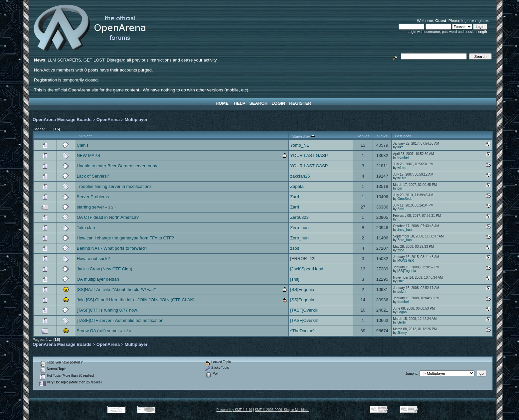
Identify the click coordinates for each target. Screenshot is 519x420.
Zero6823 (299, 217)
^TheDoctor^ (302, 331)
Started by (304, 136)
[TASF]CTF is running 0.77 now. (107, 310)
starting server (90, 207)
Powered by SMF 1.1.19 (234, 410)
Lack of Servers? (93, 176)
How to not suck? (93, 259)
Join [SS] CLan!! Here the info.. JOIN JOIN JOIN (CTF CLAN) (136, 300)
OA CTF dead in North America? (107, 217)
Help (240, 103)
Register (300, 103)
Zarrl (295, 197)
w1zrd (402, 168)
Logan (402, 312)
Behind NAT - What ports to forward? (112, 248)
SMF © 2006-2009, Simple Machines (282, 410)
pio (400, 188)
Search (258, 103)
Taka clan (86, 228)
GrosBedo (405, 199)
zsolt (295, 248)
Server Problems (93, 197)
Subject (85, 136)
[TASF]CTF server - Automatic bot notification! (120, 320)
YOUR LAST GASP (309, 155)
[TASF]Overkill (304, 310)
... (399, 219)
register (481, 20)
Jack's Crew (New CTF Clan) (104, 269)
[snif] (295, 279)
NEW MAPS (88, 155)
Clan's (83, 145)
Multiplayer (136, 120)
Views (382, 136)
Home (222, 103)
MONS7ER (406, 261)
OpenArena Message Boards (62, 120)
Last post (403, 136)
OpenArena (108, 120)
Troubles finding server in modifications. (115, 186)
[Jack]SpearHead (307, 269)
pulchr (402, 291)
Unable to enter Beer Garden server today (117, 166)
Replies (363, 136)
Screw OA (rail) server (98, 331)
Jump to (412, 374)
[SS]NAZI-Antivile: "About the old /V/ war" (116, 289)
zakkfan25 (300, 176)
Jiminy (402, 333)
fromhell (404, 157)
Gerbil (402, 322)
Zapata (297, 186)
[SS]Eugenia (407, 271)
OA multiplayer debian (98, 279)
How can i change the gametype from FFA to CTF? (125, 238)
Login (278, 103)
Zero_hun (299, 228)
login (466, 20)
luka (401, 147)
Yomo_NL (300, 145)
